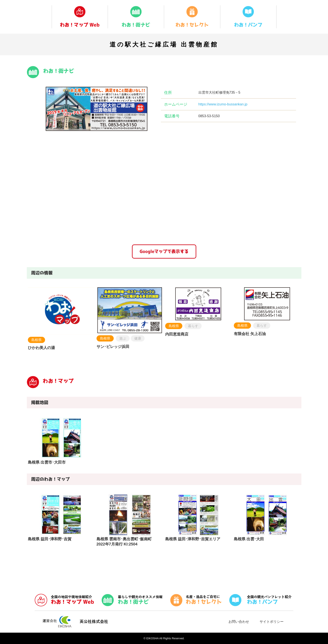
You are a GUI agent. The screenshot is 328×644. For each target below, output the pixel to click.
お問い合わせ (239, 622)
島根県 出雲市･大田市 (47, 462)
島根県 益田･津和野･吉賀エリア (193, 539)
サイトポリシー (272, 622)
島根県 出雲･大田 (249, 539)
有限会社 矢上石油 (250, 334)
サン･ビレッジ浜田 (113, 347)
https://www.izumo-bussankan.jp (223, 104)
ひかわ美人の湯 (41, 348)
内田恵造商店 (177, 334)
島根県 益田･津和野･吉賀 (50, 539)
